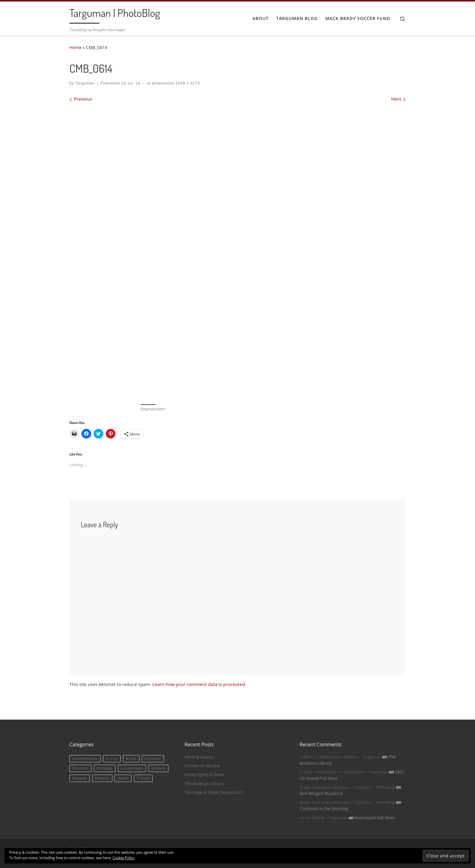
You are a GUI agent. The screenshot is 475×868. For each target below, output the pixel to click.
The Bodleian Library (204, 784)
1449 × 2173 (187, 83)
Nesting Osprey (199, 757)
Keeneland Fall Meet (375, 818)
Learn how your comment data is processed (199, 684)
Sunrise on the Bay (202, 766)
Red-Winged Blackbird (321, 793)
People (79, 778)
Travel (143, 778)
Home (75, 47)
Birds (131, 759)
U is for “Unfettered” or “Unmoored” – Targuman (344, 772)
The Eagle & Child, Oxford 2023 (214, 792)
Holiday (105, 768)
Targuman (85, 83)
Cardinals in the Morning (324, 809)
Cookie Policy (123, 858)
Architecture (85, 759)
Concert (153, 759)
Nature (159, 768)
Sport (123, 778)
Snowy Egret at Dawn (205, 774)
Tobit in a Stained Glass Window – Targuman (340, 757)
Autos (112, 759)
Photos (102, 778)
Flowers (80, 768)
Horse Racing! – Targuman (324, 818)
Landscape (132, 768)
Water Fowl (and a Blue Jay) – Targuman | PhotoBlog (347, 787)
